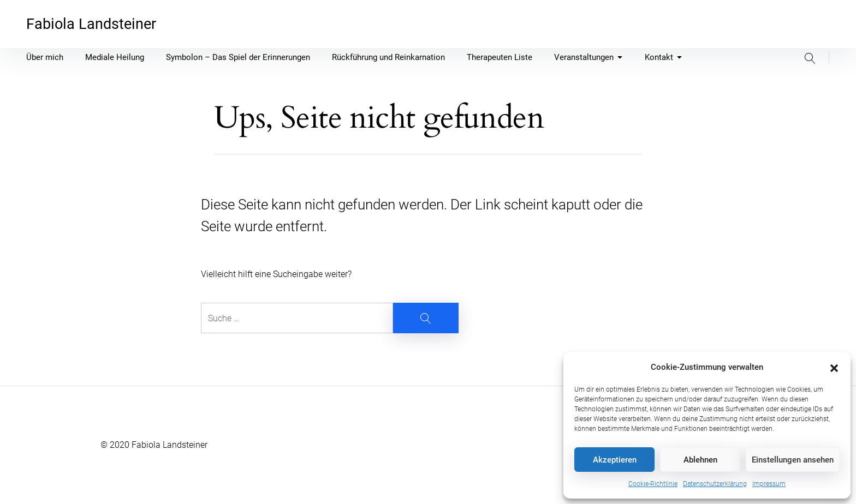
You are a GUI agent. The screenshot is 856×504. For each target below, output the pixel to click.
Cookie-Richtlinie (653, 484)
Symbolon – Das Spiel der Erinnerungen (238, 57)
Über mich (45, 57)
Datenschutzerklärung (715, 484)
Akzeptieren (615, 460)
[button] (834, 367)
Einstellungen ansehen (793, 460)
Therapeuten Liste (500, 57)
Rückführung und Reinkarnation (388, 57)
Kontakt (664, 57)
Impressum (769, 484)
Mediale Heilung (115, 57)
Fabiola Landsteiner (91, 24)
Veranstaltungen (588, 57)
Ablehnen (700, 460)
